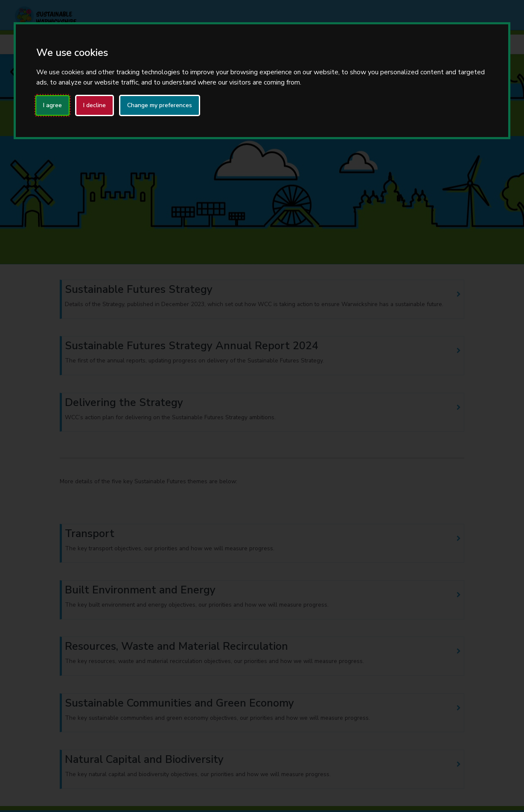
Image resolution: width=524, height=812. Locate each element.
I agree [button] (52, 105)
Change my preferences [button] (160, 105)
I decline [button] (95, 105)
